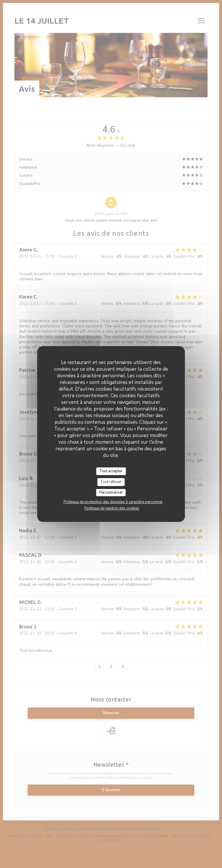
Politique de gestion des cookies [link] (112, 508)
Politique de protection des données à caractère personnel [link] (113, 502)
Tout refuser (111, 482)
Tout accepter (111, 471)
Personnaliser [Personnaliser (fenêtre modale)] (111, 492)
